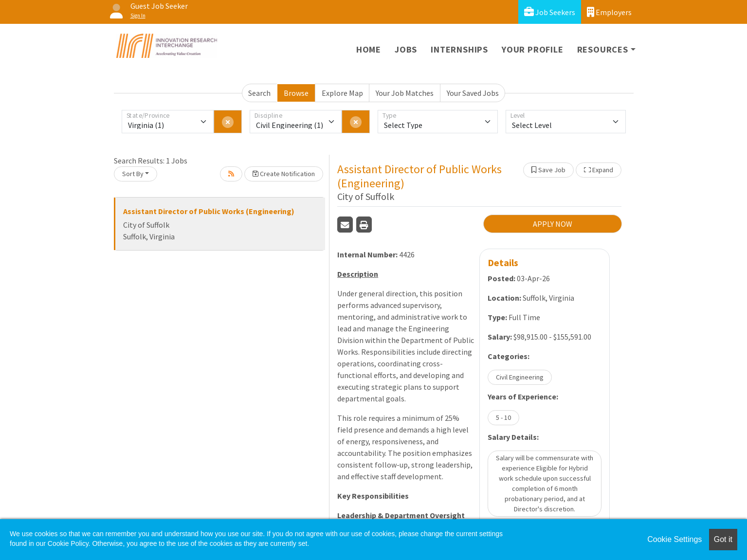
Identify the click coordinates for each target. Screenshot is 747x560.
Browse (296, 93)
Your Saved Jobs (473, 93)
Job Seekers (550, 12)
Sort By (133, 174)
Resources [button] (603, 49)
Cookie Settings (674, 539)
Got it (723, 539)
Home (369, 49)
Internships (459, 49)
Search (259, 93)
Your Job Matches (405, 93)
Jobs (406, 49)
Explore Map (342, 93)
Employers (609, 12)
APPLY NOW (553, 224)
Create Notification (284, 174)
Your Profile (533, 49)
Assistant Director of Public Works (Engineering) (209, 211)
